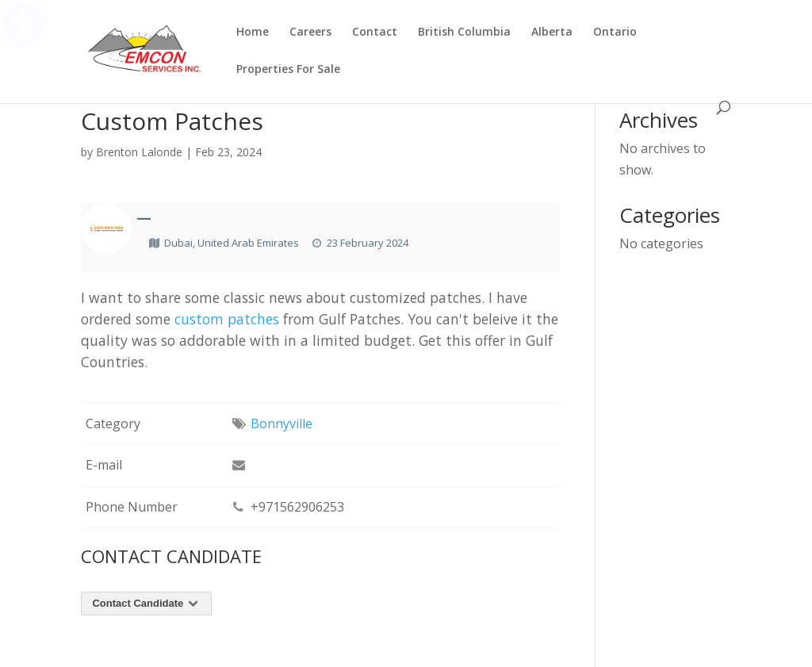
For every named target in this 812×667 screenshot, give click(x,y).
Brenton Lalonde (139, 152)
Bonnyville (282, 424)
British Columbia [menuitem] (464, 33)
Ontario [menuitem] (615, 33)
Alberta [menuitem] (552, 33)
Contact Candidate (146, 603)
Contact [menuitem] (375, 33)
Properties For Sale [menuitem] (288, 70)
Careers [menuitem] (310, 33)
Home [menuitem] (253, 33)
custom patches (227, 319)
